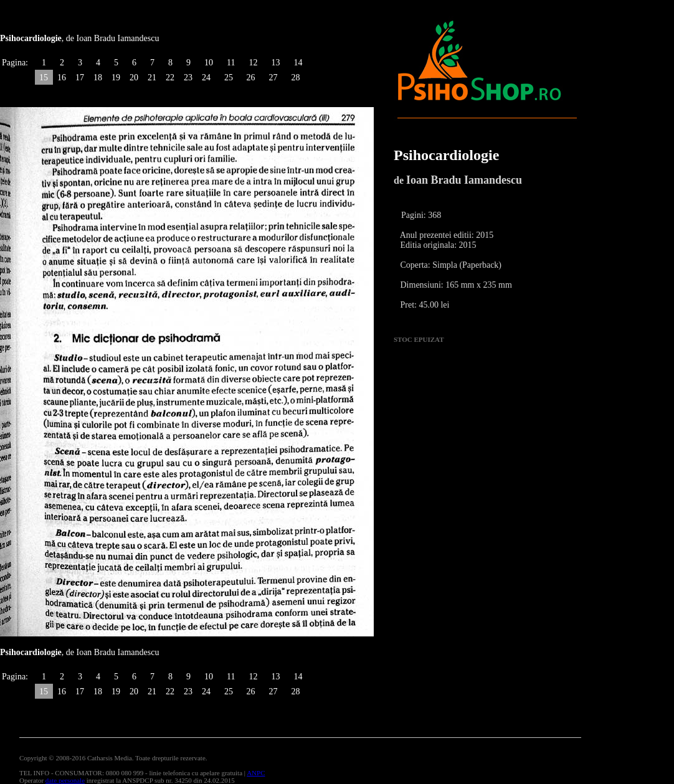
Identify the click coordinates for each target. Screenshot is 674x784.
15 (44, 78)
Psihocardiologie (446, 155)
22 (170, 78)
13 (275, 63)
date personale (65, 780)
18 (98, 78)
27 (273, 78)
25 (229, 78)
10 (209, 63)
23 (188, 78)
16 (62, 78)
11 (231, 63)
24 (206, 78)
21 (152, 78)
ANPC (256, 773)
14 (298, 63)
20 (134, 78)
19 (116, 78)
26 (250, 78)
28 (295, 78)
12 (253, 63)
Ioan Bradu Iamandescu (464, 180)
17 (80, 78)
